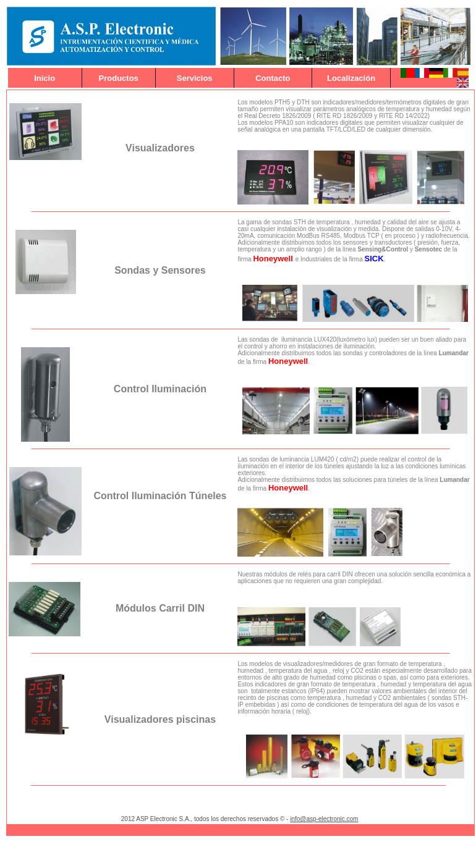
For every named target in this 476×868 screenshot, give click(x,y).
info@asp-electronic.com (324, 819)
